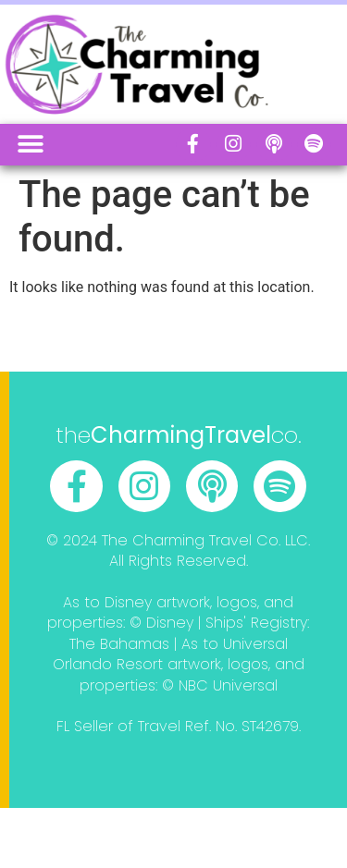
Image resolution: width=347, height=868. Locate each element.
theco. (179, 435)
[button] (30, 145)
